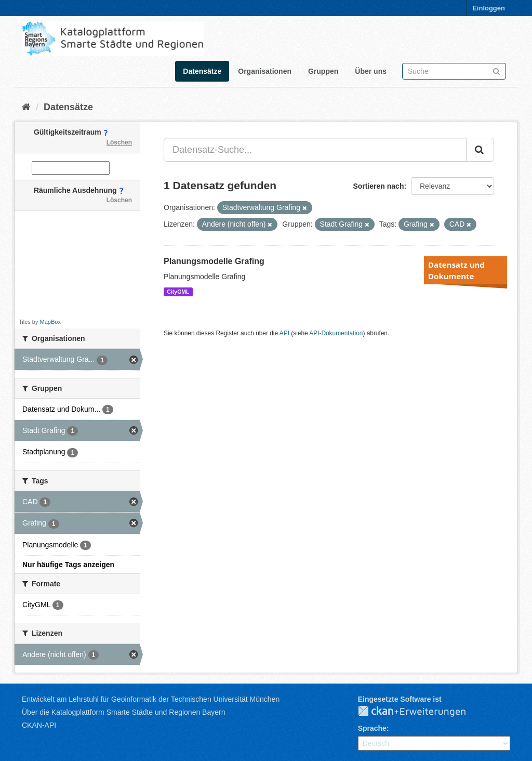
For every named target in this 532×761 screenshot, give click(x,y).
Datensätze (202, 71)
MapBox (50, 322)
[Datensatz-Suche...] (315, 150)
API (284, 333)
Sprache (372, 728)
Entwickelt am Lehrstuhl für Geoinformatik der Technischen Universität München (151, 699)
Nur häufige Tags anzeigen (68, 565)
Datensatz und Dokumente (456, 270)
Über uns (371, 71)
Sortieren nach (378, 186)
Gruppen (323, 71)
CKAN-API (39, 725)
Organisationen (265, 71)
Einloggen (489, 8)
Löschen (119, 142)
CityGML (178, 292)
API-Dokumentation (336, 333)
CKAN (420, 712)
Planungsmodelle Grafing (214, 261)
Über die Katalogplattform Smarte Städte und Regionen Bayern (123, 712)
